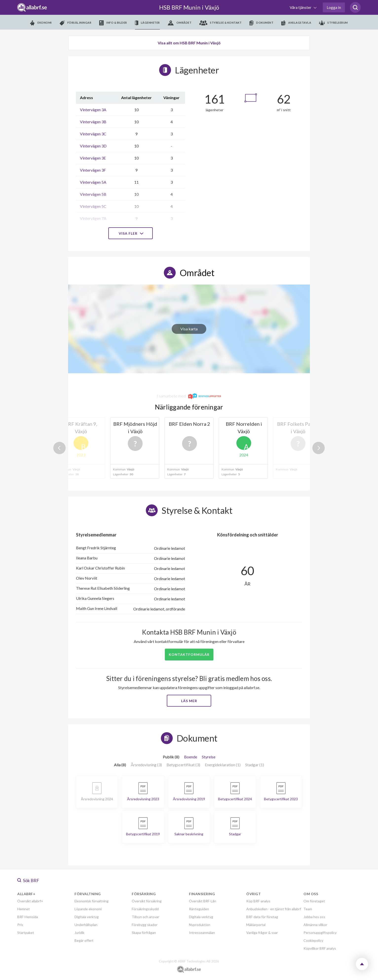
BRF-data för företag (262, 917)
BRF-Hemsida (28, 917)
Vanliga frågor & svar (262, 933)
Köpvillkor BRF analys (320, 948)
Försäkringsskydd (145, 909)
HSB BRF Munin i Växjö (189, 7)
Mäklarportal (256, 925)
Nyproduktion (200, 925)
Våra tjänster (301, 7)
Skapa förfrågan (144, 933)
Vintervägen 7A (93, 218)
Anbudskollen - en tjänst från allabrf (274, 909)
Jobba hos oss (314, 917)
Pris (20, 925)
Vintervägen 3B (93, 122)
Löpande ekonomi (88, 909)
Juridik (79, 933)
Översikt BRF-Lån (203, 901)
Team (308, 909)
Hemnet (24, 909)
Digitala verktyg (87, 917)
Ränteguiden (199, 909)
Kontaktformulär (189, 654)
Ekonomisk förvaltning (92, 901)
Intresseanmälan (202, 933)
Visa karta (189, 329)
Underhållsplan (86, 925)
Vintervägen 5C (93, 206)
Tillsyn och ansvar (145, 917)
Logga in (334, 7)
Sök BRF (28, 880)
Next (319, 448)
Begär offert (84, 940)
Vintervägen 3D (93, 146)
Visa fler (131, 233)
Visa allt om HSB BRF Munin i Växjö (189, 43)
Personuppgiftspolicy (320, 933)
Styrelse (209, 757)
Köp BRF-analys (258, 901)
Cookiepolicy (313, 940)
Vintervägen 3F (93, 170)
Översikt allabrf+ (30, 901)
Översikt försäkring (147, 901)
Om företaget (314, 901)
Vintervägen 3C (93, 134)
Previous (59, 448)
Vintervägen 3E (93, 158)
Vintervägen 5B (93, 194)
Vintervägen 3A (93, 110)
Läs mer (189, 701)
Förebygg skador (145, 925)
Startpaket (26, 933)
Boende (191, 757)
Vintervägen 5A (93, 182)
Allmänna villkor (315, 925)
